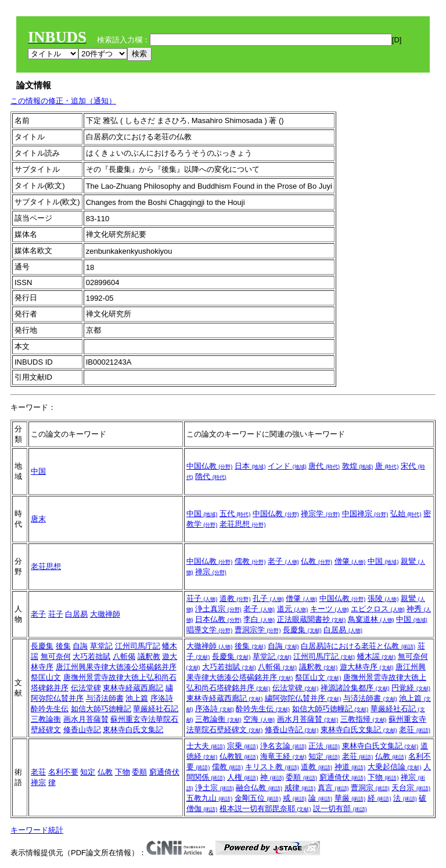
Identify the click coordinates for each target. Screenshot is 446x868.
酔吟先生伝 (50, 709)
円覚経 (411, 688)
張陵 (383, 598)
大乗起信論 (395, 767)
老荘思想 (243, 524)
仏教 (316, 561)
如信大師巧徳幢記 (101, 709)
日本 (250, 466)
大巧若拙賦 (91, 656)
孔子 (268, 598)
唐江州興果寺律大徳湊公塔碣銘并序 (116, 667)
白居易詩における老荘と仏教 (358, 646)
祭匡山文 (46, 677)
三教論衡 (46, 719)
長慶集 (302, 630)
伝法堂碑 (86, 688)
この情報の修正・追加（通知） (63, 101)
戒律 (300, 788)
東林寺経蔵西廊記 (133, 688)
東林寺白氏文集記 (133, 730)
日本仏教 (218, 619)
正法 (324, 746)
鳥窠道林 (371, 619)
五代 (235, 514)
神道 (350, 767)
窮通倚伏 (164, 772)
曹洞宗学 (258, 630)
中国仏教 (210, 466)
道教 (235, 598)
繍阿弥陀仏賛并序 (303, 698)
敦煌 (358, 466)
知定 (88, 772)
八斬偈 (124, 656)
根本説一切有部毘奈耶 (265, 808)
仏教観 (239, 756)
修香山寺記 (82, 730)
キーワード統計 (37, 830)
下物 (123, 772)
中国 (38, 471)
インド (287, 466)
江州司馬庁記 (138, 646)
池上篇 (137, 698)
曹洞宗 (370, 788)
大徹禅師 (105, 614)
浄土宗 (215, 788)
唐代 (324, 466)
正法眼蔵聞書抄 (312, 619)
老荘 (415, 730)
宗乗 (243, 746)
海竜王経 (283, 756)
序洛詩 (162, 698)
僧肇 (350, 561)
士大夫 (206, 746)
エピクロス (378, 609)
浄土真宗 (218, 609)
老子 (283, 561)
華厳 (350, 798)
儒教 (250, 561)
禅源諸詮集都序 (355, 688)
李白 (259, 619)
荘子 (56, 614)
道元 (293, 609)
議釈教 (149, 656)
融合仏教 (259, 788)
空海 (259, 719)
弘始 (406, 514)
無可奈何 (56, 656)
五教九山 (210, 798)
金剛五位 (258, 798)
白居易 (76, 614)
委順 (139, 772)
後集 (63, 646)
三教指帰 (364, 719)
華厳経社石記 (156, 709)
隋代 (211, 476)
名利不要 (63, 772)
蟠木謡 (377, 656)
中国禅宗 (365, 514)
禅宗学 (320, 514)
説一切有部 (340, 808)
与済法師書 (105, 698)
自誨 (80, 646)
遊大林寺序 (367, 667)
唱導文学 (210, 630)
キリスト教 (272, 767)
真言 (333, 788)
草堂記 (101, 646)
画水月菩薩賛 (86, 719)
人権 (243, 777)
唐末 (38, 519)
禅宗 (211, 572)
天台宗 (411, 788)
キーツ (330, 609)
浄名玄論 (283, 746)
